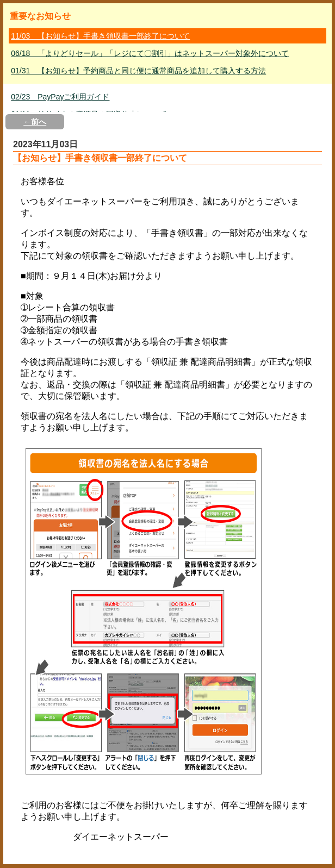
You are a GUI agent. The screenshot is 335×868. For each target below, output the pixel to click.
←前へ (35, 122)
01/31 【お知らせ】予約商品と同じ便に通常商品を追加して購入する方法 (138, 71)
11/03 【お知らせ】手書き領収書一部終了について (100, 36)
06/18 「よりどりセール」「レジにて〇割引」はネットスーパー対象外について (150, 53)
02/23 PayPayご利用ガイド (60, 97)
